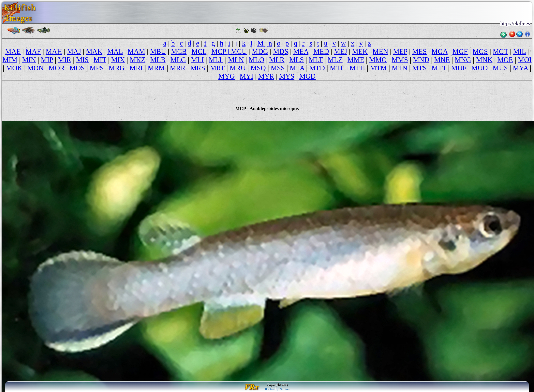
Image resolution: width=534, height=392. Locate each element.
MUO (480, 68)
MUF (459, 68)
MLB (158, 60)
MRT (217, 68)
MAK (94, 51)
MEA (301, 51)
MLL (216, 60)
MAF (33, 51)
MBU (158, 51)
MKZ (138, 60)
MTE (337, 68)
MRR (178, 68)
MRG (117, 68)
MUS (500, 68)
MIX (118, 60)
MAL (115, 51)
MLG (178, 60)
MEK (360, 51)
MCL (199, 51)
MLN (236, 60)
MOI (525, 60)
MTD (317, 68)
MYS (287, 76)
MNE (442, 60)
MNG (463, 60)
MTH (357, 68)
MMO (378, 60)
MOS (77, 68)
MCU (239, 51)
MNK (484, 60)
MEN (380, 51)
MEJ (341, 51)
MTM (378, 68)
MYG (226, 76)
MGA (440, 51)
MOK (14, 68)
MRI (136, 68)
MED (321, 51)
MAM (136, 51)
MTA (297, 68)
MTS (419, 68)
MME (356, 60)
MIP (47, 60)
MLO (256, 60)
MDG (260, 51)
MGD (308, 76)
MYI (246, 76)
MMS (400, 60)
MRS (198, 68)
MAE (13, 51)
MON (35, 68)
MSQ (258, 68)
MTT (439, 68)
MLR (277, 60)
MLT (316, 60)
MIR (65, 60)
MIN (29, 60)
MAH (54, 51)
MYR (266, 76)
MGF (460, 51)
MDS (281, 51)
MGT (500, 51)
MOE (505, 60)
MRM (156, 68)
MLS (297, 60)
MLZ (335, 60)
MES (419, 51)
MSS (278, 68)
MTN (400, 68)
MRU (238, 68)
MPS (97, 68)
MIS (82, 60)
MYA (520, 68)
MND (421, 60)
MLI (197, 60)
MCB (179, 51)
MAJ (74, 51)
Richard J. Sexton (277, 389)
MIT (100, 60)
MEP (400, 51)
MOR (57, 68)
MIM (10, 60)
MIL (519, 51)
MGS (480, 51)
